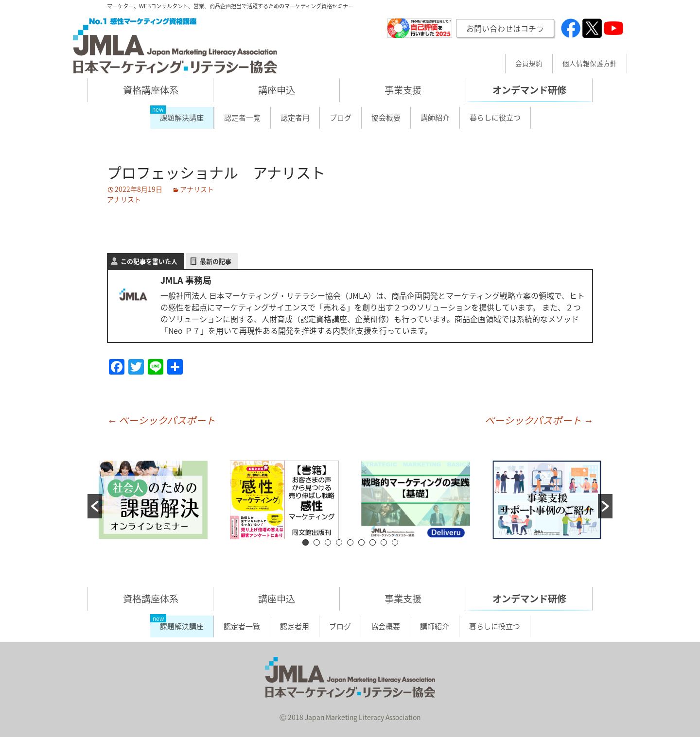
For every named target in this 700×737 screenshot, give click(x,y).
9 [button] (395, 542)
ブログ (341, 118)
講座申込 (277, 90)
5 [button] (350, 542)
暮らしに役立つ (495, 118)
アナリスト (197, 189)
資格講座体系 (151, 90)
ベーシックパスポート (161, 420)
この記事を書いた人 (149, 261)
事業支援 (403, 90)
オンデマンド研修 (529, 90)
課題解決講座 (182, 118)
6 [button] (361, 542)
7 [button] (373, 542)
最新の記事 (216, 261)
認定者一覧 (242, 118)
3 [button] (328, 542)
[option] (153, 500)
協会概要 (386, 118)
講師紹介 (435, 118)
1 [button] (306, 542)
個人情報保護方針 (590, 64)
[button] (95, 506)
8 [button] (384, 542)
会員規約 (529, 64)
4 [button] (339, 542)
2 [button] (317, 542)
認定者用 (295, 118)
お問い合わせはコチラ (505, 28)
